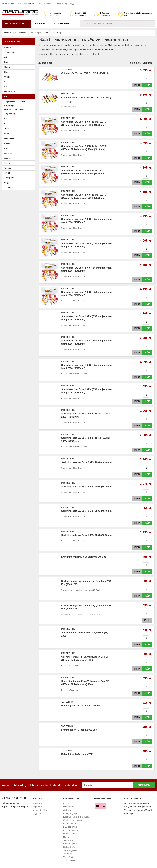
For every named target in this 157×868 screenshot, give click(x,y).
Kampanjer (62, 23)
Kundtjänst (49, 4)
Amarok (8, 47)
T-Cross (8, 188)
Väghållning (10, 113)
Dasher (19, 72)
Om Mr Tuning (62, 4)
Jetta (19, 128)
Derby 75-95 (19, 92)
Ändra (37, 4)
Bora (19, 62)
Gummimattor (70, 823)
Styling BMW (69, 847)
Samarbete (68, 840)
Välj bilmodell (16, 23)
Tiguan (19, 163)
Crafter (7, 77)
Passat (19, 143)
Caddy (19, 67)
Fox (19, 119)
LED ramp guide (71, 830)
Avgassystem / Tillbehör (15, 102)
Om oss (67, 803)
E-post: (6, 807)
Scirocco (19, 153)
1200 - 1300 (10, 52)
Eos (19, 97)
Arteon (7, 57)
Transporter (19, 178)
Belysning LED (11, 106)
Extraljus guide (70, 813)
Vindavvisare (69, 860)
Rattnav (67, 837)
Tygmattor (68, 854)
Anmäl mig (144, 785)
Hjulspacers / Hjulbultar (14, 110)
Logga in (74, 4)
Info (136, 85)
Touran (19, 173)
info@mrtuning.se (19, 807)
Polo (19, 148)
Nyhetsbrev (69, 807)
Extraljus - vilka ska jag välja (76, 817)
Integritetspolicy (40, 810)
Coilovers (68, 810)
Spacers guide (70, 844)
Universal (41, 23)
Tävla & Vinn (69, 857)
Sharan (19, 158)
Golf (19, 124)
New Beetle (19, 138)
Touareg (8, 168)
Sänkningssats (70, 850)
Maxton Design (70, 834)
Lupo (19, 133)
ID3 (6, 87)
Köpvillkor (37, 807)
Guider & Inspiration (73, 820)
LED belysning (70, 827)
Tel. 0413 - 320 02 (11, 803)
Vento (19, 183)
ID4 (6, 82)
